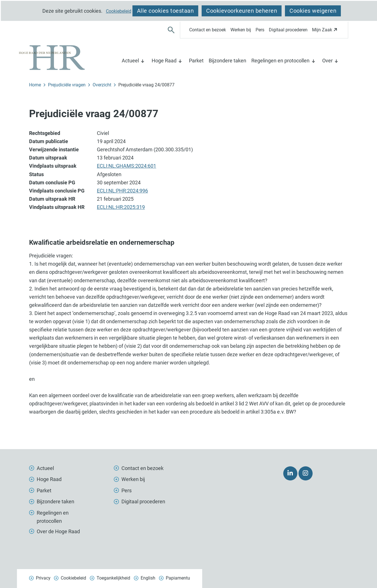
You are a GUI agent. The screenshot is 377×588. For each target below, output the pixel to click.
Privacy (43, 578)
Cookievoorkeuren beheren (242, 11)
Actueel (130, 61)
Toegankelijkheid (113, 578)
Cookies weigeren (313, 11)
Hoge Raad (164, 61)
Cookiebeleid (119, 11)
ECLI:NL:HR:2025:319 (121, 207)
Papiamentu (178, 578)
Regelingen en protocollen (280, 61)
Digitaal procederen (288, 30)
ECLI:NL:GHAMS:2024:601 (127, 166)
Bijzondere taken (227, 61)
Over (327, 61)
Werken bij (241, 30)
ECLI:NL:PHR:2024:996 (122, 191)
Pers (260, 30)
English (148, 578)
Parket (196, 61)
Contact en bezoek (208, 30)
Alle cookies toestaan (165, 11)
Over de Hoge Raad (58, 531)
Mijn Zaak (325, 31)
